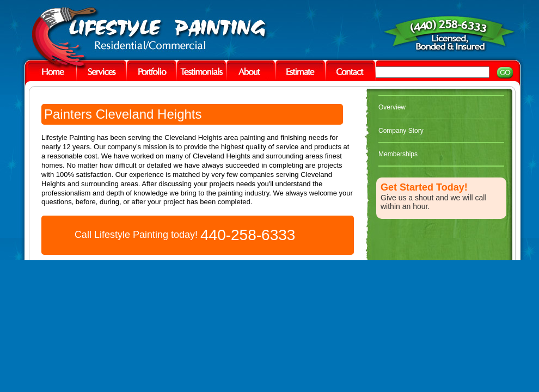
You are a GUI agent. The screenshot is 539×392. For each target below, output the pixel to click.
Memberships (398, 154)
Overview (392, 107)
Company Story (401, 131)
